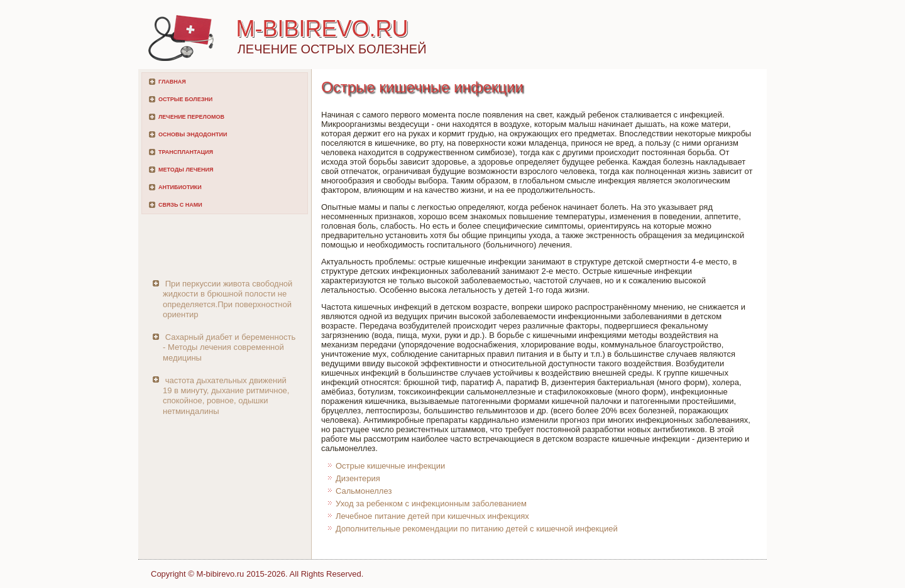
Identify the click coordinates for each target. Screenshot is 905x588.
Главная (172, 82)
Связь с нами (180, 205)
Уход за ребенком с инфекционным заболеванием (431, 504)
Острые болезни (185, 99)
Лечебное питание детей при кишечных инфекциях (432, 516)
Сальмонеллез (364, 491)
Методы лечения (186, 170)
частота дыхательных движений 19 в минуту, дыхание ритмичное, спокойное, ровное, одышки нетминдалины (226, 396)
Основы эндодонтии (193, 134)
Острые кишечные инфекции (390, 466)
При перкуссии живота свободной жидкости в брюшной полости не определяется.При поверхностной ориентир (228, 299)
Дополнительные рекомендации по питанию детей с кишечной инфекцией (477, 529)
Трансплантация (186, 152)
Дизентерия (358, 478)
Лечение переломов (191, 117)
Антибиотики (180, 187)
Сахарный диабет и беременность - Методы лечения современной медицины (229, 347)
